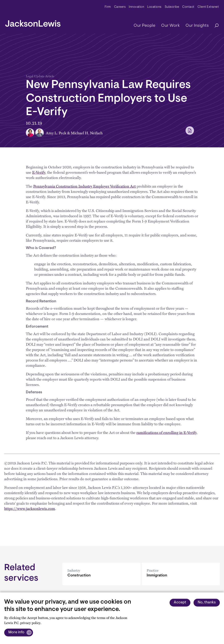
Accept (180, 603)
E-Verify (39, 172)
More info (16, 632)
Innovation (136, 7)
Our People (144, 26)
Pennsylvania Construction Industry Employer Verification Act (84, 186)
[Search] (215, 26)
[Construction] (101, 574)
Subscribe (172, 7)
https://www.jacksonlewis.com (30, 508)
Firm (108, 7)
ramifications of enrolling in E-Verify (166, 432)
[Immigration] (181, 574)
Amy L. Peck (56, 133)
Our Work (170, 26)
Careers (120, 7)
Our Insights (197, 26)
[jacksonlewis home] (33, 22)
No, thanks (207, 603)
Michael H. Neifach (87, 133)
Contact (188, 7)
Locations (154, 7)
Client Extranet (208, 7)
